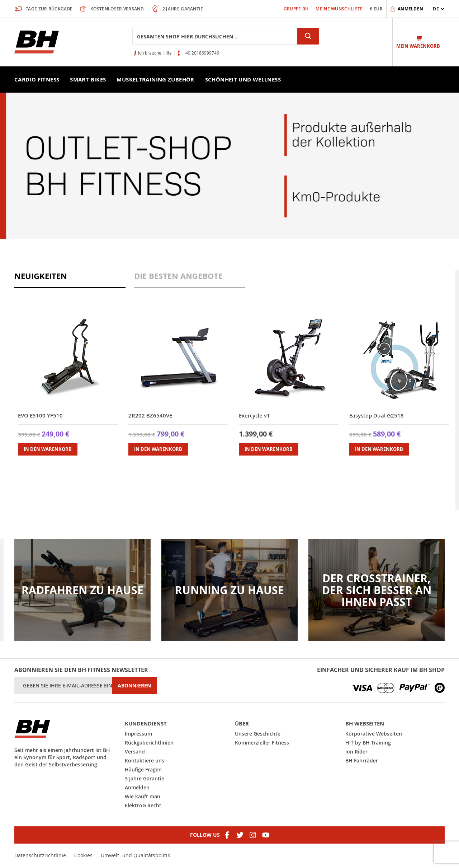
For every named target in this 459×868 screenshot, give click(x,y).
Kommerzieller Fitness (262, 743)
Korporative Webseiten (374, 734)
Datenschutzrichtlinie (40, 855)
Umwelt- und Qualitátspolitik (135, 855)
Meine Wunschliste (339, 9)
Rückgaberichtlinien (149, 743)
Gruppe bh (296, 9)
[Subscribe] (134, 686)
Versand (135, 752)
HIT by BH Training (368, 743)
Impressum (138, 734)
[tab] (70, 279)
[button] (439, 9)
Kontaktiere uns (145, 760)
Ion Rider (356, 752)
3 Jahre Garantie (145, 778)
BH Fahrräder (362, 760)
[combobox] (215, 36)
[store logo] (37, 42)
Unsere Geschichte (258, 734)
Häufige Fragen (143, 769)
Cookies (83, 855)
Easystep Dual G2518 (377, 416)
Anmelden (137, 787)
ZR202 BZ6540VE (150, 416)
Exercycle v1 (254, 416)
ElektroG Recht (143, 805)
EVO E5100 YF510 (40, 416)
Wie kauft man (143, 796)
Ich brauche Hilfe (155, 53)
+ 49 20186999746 (200, 53)
